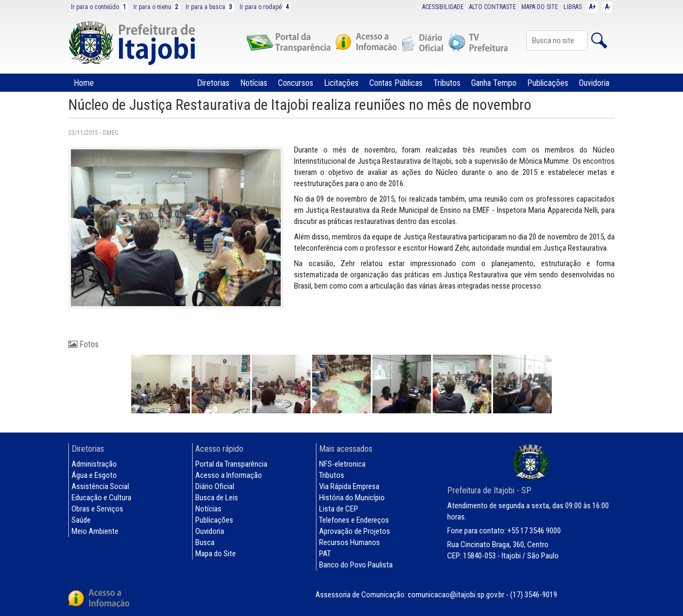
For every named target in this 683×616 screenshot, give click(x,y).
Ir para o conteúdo (100, 7)
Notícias (254, 83)
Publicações (548, 83)
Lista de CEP (339, 509)
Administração (94, 464)
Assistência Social (100, 486)
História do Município (352, 498)
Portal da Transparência (231, 464)
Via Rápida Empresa (349, 486)
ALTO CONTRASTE (493, 7)
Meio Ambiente (95, 531)
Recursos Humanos (350, 542)
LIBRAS (573, 7)
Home (84, 83)
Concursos (296, 83)
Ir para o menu (157, 7)
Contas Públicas (396, 83)
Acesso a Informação (229, 475)
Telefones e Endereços (354, 520)
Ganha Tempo (494, 83)
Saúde (81, 520)
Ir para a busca (210, 7)
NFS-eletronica (342, 464)
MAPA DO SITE (540, 7)
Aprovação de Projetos (355, 531)
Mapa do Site (216, 554)
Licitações (341, 83)
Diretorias (213, 83)
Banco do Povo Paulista (356, 565)
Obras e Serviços (97, 509)
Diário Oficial (215, 486)
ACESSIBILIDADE (443, 7)
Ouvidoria (594, 83)
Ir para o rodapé (265, 7)
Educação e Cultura (101, 498)
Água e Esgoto (94, 475)
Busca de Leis (217, 498)
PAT (325, 554)
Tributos (447, 83)
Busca (205, 542)
